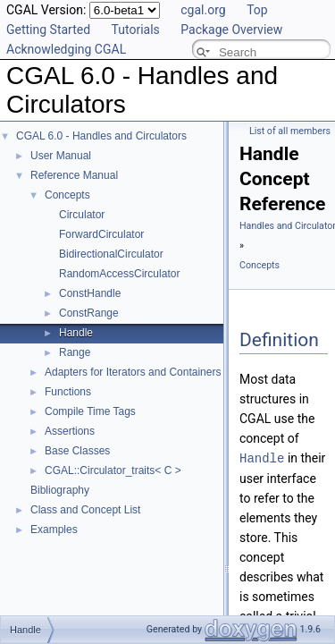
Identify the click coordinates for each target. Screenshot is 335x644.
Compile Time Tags (90, 411)
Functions (68, 392)
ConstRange (89, 313)
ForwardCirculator (101, 234)
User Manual (61, 156)
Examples (54, 530)
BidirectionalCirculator (111, 254)
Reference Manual (74, 175)
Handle (76, 333)
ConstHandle (90, 293)
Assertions (70, 431)
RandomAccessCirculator (119, 274)
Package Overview (231, 30)
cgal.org (203, 10)
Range (75, 352)
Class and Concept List (85, 510)
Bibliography (60, 490)
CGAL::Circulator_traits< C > (113, 470)
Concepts (67, 195)
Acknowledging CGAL (66, 49)
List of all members (290, 131)
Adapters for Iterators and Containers (133, 372)
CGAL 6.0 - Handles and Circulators (101, 136)
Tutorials (136, 30)
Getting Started (48, 30)
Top (257, 10)
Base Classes (77, 451)
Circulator (82, 215)
